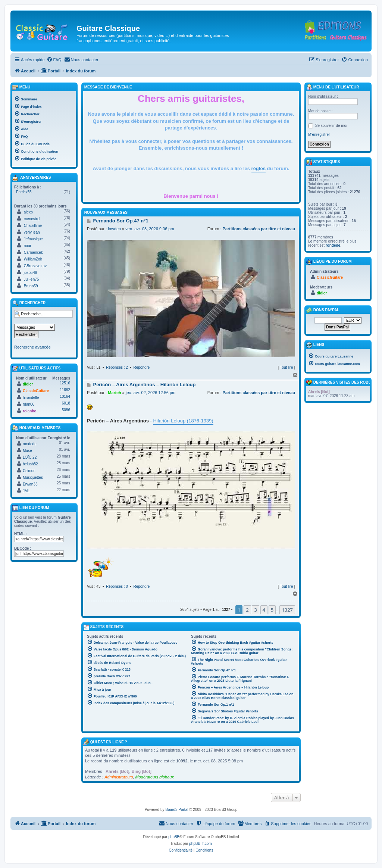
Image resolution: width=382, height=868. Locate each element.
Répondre (142, 367)
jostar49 (31, 273)
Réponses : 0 (117, 586)
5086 (66, 410)
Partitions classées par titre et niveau (259, 229)
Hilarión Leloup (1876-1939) (183, 421)
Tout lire (286, 367)
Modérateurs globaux (155, 777)
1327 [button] (287, 610)
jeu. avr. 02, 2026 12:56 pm (151, 393)
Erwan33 (30, 484)
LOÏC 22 (30, 457)
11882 (65, 390)
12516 (65, 383)
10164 (65, 396)
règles (259, 168)
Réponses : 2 (117, 367)
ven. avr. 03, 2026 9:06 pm (150, 229)
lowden (114, 229)
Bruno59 (31, 286)
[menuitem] (54, 60)
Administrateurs (119, 777)
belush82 (30, 464)
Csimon (29, 471)
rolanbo (30, 411)
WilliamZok (33, 259)
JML (26, 491)
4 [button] (264, 610)
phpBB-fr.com (201, 844)
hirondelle (31, 398)
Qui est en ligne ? (109, 742)
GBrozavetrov (35, 266)
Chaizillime (33, 226)
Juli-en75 (32, 279)
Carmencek (33, 252)
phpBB (174, 837)
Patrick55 (24, 192)
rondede (30, 444)
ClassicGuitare (36, 391)
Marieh (114, 393)
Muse (27, 451)
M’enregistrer (319, 135)
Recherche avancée (32, 347)
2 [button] (247, 610)
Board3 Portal (177, 810)
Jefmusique (33, 239)
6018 (66, 403)
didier (28, 384)
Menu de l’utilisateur (333, 87)
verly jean (32, 232)
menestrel (32, 219)
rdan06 (29, 404)
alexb (28, 212)
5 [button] (272, 610)
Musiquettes (33, 477)
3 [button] (255, 610)
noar (28, 246)
